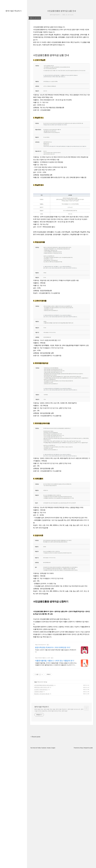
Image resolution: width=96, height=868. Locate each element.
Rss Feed (33, 811)
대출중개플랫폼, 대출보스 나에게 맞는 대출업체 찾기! (55, 724)
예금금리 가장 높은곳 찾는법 (42, 757)
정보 (36, 745)
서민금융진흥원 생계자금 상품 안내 (62, 11)
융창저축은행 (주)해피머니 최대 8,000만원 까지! (53, 711)
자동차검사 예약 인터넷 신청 (42, 751)
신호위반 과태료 (38, 755)
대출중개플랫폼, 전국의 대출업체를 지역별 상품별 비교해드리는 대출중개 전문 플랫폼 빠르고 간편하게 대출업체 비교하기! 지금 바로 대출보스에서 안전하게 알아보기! (56, 727)
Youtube (49, 811)
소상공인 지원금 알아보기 (41, 753)
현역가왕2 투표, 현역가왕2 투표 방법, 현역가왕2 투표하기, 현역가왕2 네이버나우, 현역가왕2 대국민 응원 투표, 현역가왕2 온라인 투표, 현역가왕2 (59, 773)
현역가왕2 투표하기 (14, 11)
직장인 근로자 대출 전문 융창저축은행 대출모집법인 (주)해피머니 (56, 714)
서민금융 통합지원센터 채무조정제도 (44, 748)
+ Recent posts (35, 800)
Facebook (44, 811)
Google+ (53, 811)
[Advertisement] (62, 622)
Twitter (39, 811)
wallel (91, 811)
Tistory (81, 811)
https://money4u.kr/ (40, 708)
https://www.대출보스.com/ (43, 721)
